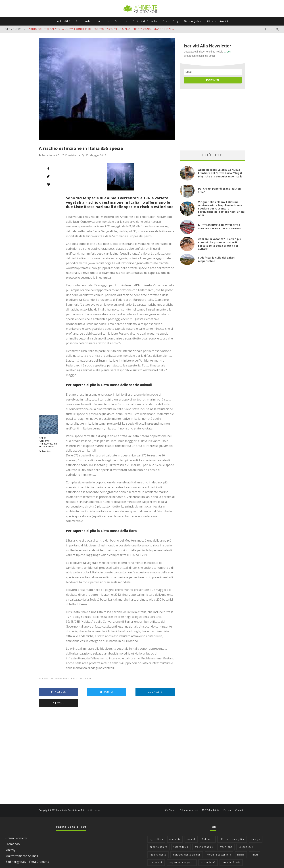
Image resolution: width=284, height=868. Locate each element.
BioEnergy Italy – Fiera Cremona (27, 851)
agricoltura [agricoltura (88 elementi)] (156, 828)
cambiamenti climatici (65, 679)
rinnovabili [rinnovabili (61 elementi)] (156, 852)
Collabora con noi (189, 799)
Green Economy (16, 827)
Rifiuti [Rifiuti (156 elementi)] (254, 844)
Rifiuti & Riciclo (145, 21)
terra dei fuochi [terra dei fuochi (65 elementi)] (231, 852)
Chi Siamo (170, 799)
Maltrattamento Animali (22, 845)
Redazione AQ (49, 155)
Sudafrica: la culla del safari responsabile (216, 259)
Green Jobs (192, 21)
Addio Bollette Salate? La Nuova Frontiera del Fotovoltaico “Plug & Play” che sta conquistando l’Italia (220, 173)
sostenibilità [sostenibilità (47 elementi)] (208, 852)
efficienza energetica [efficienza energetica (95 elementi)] (232, 828)
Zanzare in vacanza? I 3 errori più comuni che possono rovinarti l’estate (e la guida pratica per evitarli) (220, 244)
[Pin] (48, 184)
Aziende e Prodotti (113, 21)
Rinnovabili (84, 21)
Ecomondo (13, 833)
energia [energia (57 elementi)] (256, 828)
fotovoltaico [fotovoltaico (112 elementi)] (181, 836)
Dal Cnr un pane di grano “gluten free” (219, 190)
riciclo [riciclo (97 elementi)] (241, 844)
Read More (45, 451)
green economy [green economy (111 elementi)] (204, 836)
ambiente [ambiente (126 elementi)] (175, 828)
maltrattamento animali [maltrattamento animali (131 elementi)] (187, 844)
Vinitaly (10, 839)
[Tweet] (48, 176)
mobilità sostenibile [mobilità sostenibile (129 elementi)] (219, 844)
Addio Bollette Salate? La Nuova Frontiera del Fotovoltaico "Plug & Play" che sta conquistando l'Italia (101, 29)
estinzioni (87, 679)
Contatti (239, 799)
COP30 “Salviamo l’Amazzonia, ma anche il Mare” (48, 442)
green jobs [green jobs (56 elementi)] (226, 836)
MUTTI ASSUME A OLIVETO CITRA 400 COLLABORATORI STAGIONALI (220, 227)
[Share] (48, 169)
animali (44, 679)
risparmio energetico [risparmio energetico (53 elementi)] (182, 852)
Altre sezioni (216, 21)
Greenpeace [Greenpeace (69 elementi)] (246, 836)
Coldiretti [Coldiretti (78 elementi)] (208, 828)
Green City (171, 21)
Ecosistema (73, 155)
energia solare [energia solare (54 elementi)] (158, 836)
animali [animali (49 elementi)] (191, 828)
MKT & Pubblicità (211, 799)
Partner (227, 799)
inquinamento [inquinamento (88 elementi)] (158, 844)
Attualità (64, 21)
